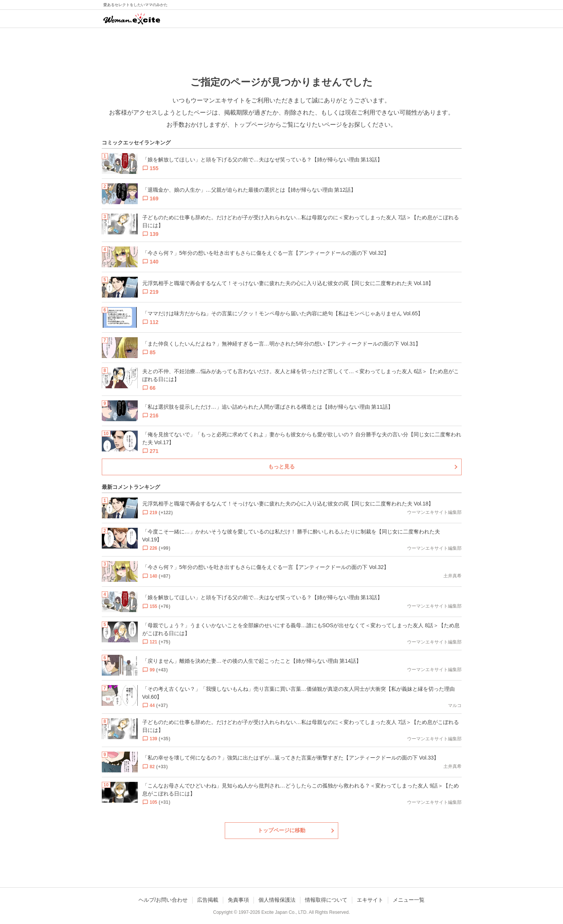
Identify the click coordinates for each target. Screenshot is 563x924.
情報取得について (326, 900)
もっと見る (281, 467)
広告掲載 (208, 900)
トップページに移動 (281, 830)
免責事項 (238, 900)
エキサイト (370, 900)
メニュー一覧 (409, 900)
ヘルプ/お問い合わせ (163, 900)
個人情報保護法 (277, 900)
